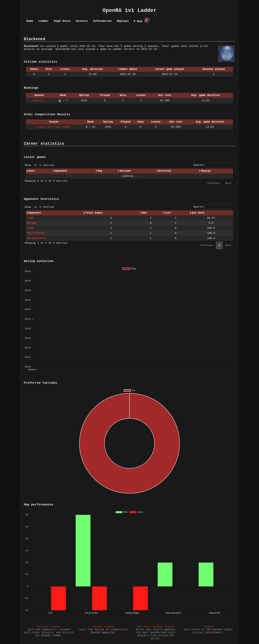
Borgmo (32, 223)
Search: (214, 165)
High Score (62, 21)
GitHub (208, 627)
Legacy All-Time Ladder (54, 127)
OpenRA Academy (103, 627)
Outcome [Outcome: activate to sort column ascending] (125, 171)
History (82, 21)
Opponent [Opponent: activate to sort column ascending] (61, 171)
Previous (214, 183)
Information (102, 21)
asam (30, 228)
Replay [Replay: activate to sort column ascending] (206, 171)
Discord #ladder (49, 627)
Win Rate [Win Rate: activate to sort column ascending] (198, 213)
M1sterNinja (36, 233)
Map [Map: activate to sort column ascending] (100, 171)
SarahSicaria (36, 238)
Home (30, 21)
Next (229, 183)
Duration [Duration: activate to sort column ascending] (165, 171)
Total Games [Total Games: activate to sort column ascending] (94, 213)
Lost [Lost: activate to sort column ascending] (168, 213)
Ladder (44, 21)
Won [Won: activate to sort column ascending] (144, 213)
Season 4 (39, 101)
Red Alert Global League (156, 627)
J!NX (30, 218)
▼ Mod (138, 21)
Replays (123, 21)
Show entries (39, 165)
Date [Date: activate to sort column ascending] (32, 171)
